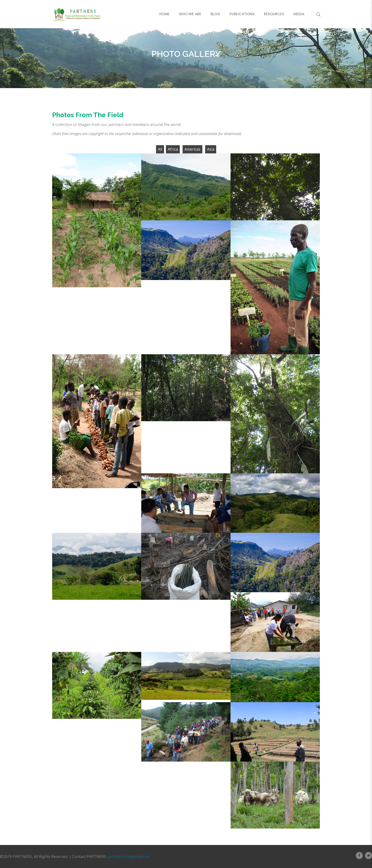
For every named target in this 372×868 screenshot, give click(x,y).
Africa (173, 149)
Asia (211, 149)
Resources (274, 14)
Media (299, 14)
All (160, 149)
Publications (242, 14)
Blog (215, 14)
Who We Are (190, 14)
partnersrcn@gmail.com (129, 856)
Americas (192, 149)
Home (164, 14)
